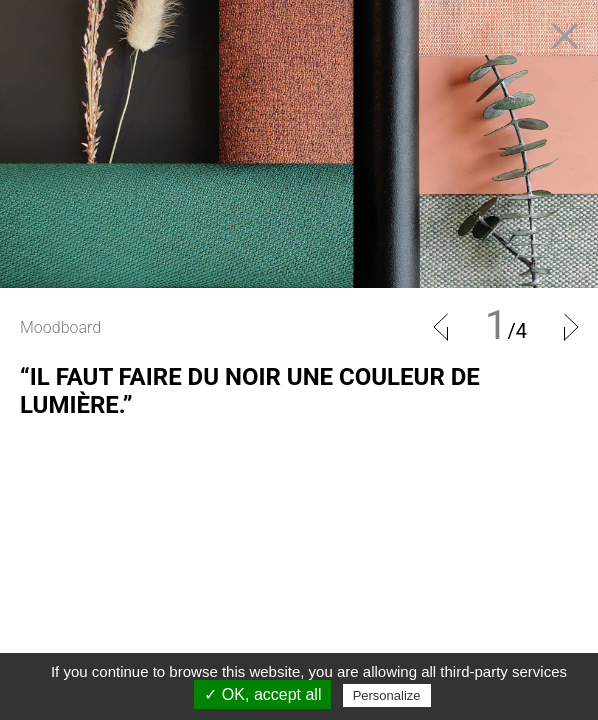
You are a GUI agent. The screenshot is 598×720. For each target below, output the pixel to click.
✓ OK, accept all (262, 694)
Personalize (387, 695)
